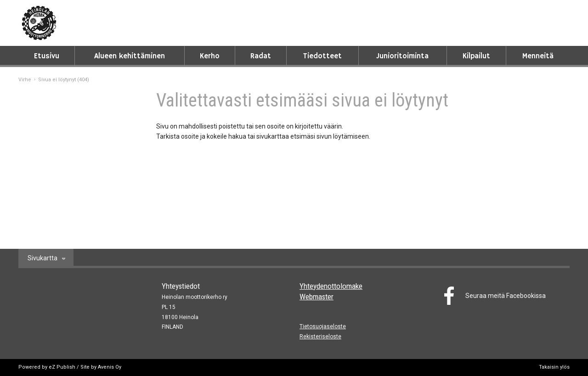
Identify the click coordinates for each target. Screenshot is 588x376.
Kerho (210, 56)
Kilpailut (476, 56)
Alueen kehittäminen (130, 56)
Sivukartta (42, 258)
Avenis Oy (110, 367)
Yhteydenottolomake (331, 286)
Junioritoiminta (402, 56)
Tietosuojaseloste (323, 326)
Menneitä (538, 56)
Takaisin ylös (554, 367)
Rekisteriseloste (320, 337)
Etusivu (47, 56)
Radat (261, 56)
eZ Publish (62, 367)
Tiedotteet (322, 56)
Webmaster (317, 297)
